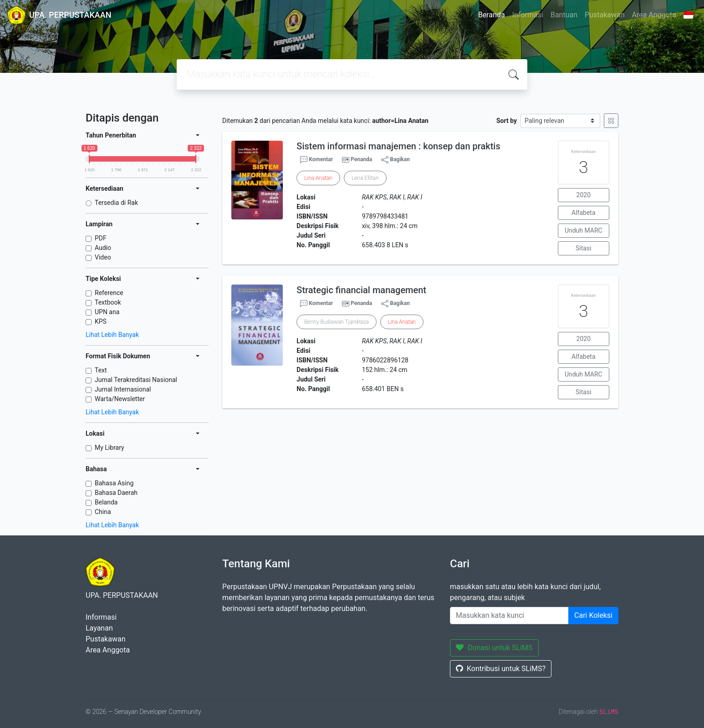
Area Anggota (654, 15)
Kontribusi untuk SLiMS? (501, 669)
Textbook (108, 302)
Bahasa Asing (114, 483)
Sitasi (584, 248)
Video (103, 257)
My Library (110, 448)
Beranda (492, 15)
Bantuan (564, 15)
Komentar (316, 160)
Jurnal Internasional (123, 389)
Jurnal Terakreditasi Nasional (136, 380)
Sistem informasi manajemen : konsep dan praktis (398, 146)
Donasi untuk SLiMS (494, 648)
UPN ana (107, 312)
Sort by (507, 121)
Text (101, 370)
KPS (101, 321)
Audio (103, 248)
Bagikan (395, 160)
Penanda (361, 159)
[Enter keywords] (509, 616)
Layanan (99, 628)
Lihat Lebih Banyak (112, 335)
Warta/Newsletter (120, 399)
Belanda (106, 502)
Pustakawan (605, 15)
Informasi (528, 15)
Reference (109, 293)
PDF (101, 238)
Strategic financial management (361, 290)
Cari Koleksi (593, 615)
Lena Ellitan (365, 178)
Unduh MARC (584, 230)
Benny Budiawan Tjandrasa (336, 322)
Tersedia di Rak (116, 203)
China (103, 512)
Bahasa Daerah (116, 493)
